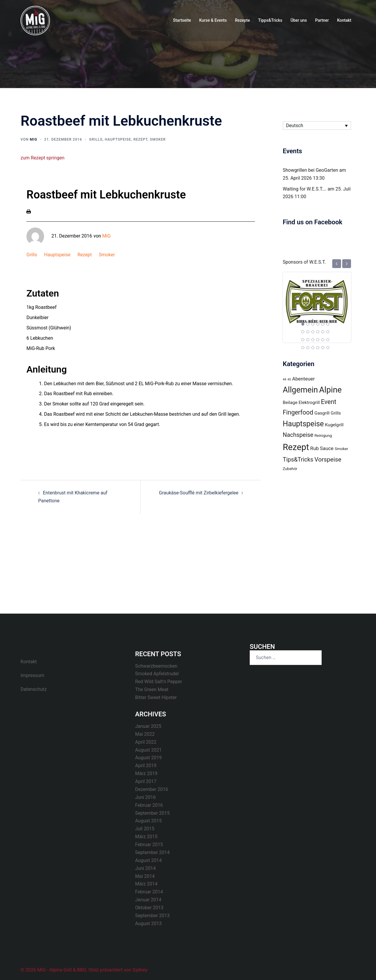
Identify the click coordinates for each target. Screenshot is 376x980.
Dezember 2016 (152, 789)
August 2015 (148, 821)
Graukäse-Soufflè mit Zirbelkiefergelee (199, 493)
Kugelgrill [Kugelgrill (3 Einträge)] (334, 425)
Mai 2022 (145, 734)
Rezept (140, 139)
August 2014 (148, 860)
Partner (322, 20)
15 (313, 340)
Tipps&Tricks (270, 20)
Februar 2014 (149, 892)
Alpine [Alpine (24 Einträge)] (330, 390)
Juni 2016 (145, 797)
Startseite (182, 20)
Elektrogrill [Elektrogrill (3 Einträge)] (309, 403)
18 (328, 340)
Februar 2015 (149, 845)
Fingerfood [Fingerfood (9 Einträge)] (298, 412)
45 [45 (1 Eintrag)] (289, 379)
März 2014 (146, 884)
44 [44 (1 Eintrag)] (285, 379)
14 (308, 340)
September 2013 (152, 916)
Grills (96, 139)
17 (323, 340)
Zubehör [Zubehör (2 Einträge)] (290, 469)
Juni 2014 (145, 868)
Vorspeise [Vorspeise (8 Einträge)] (328, 459)
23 (323, 348)
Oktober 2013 (149, 908)
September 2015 (152, 813)
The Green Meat (152, 689)
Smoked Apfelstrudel (157, 674)
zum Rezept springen (42, 158)
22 (318, 348)
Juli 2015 (145, 829)
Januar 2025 (148, 726)
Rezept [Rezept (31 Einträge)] (296, 447)
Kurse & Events (213, 20)
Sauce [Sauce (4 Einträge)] (327, 448)
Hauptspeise (118, 139)
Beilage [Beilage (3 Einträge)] (290, 403)
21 (313, 348)
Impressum (32, 675)
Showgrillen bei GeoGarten (311, 170)
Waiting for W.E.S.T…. (305, 189)
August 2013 (148, 923)
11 (323, 332)
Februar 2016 (149, 805)
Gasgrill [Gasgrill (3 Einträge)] (322, 413)
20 (308, 348)
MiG (33, 139)
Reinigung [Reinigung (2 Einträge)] (323, 436)
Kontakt (344, 20)
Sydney (140, 970)
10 (318, 332)
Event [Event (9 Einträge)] (328, 402)
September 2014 (152, 852)
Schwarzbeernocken (156, 666)
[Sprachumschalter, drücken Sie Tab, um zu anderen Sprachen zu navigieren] (317, 126)
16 (318, 340)
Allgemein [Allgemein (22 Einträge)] (301, 390)
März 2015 (146, 837)
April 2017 (146, 781)
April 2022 (146, 742)
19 (303, 348)
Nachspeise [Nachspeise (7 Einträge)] (298, 435)
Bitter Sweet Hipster (156, 697)
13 (303, 340)
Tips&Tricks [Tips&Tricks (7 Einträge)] (298, 460)
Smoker (158, 139)
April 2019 (146, 766)
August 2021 (148, 750)
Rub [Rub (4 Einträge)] (314, 448)
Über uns (299, 20)
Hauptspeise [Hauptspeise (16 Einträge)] (303, 424)
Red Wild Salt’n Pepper (159, 682)
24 (328, 348)
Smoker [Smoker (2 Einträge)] (341, 449)
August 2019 (148, 758)
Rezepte (242, 20)
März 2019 (146, 773)
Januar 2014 (148, 900)
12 (328, 332)
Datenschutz (34, 689)
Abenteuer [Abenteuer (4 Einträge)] (303, 379)
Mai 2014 (145, 876)
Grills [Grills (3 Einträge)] (336, 413)
